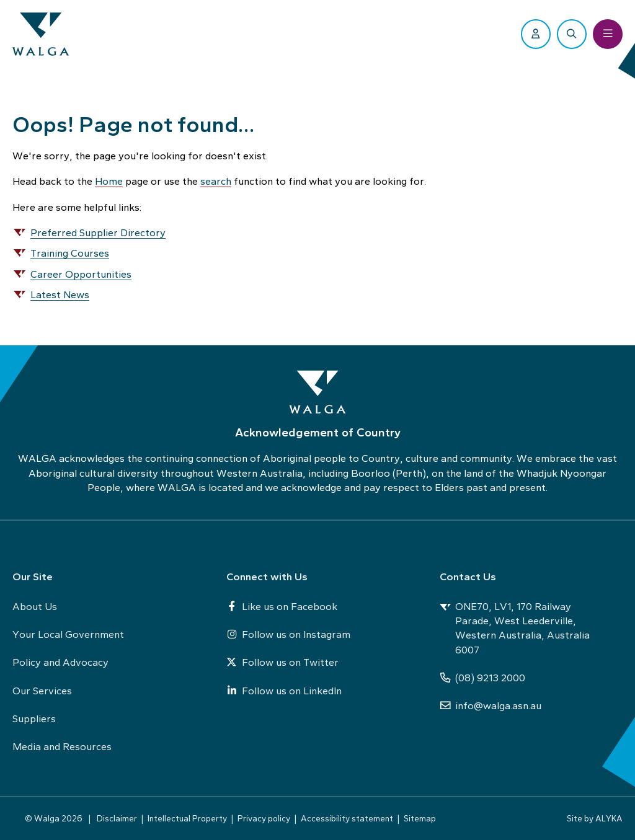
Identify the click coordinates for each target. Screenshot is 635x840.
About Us (35, 606)
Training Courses (70, 253)
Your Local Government (68, 634)
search (216, 181)
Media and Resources (62, 746)
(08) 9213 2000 (482, 678)
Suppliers (34, 718)
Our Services (42, 691)
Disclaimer (117, 818)
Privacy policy (264, 818)
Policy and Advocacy (60, 662)
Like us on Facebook (282, 606)
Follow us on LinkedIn (284, 691)
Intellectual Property (187, 818)
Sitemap (420, 818)
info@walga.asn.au (491, 705)
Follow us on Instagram (288, 634)
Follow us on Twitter (282, 662)
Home (109, 181)
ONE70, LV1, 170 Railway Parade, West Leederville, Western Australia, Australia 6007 (515, 628)
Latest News (60, 294)
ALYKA (609, 818)
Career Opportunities (81, 274)
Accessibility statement (347, 818)
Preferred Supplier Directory (98, 232)
